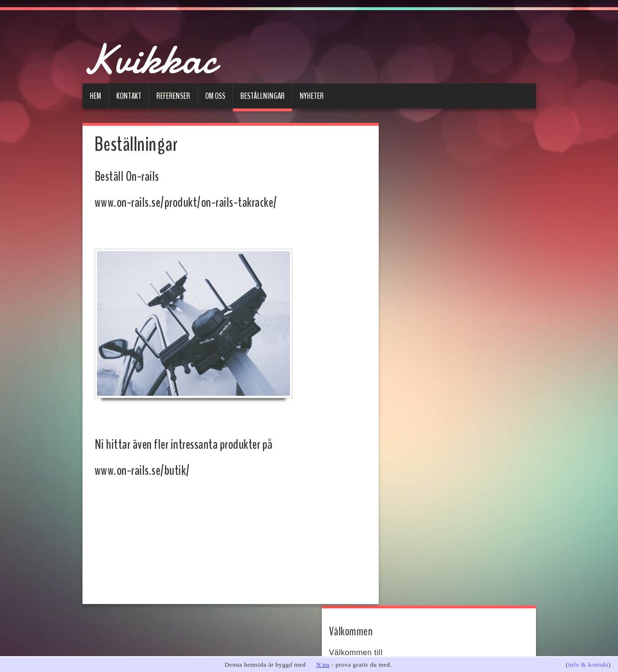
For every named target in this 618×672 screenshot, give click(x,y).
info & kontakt (589, 665)
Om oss (215, 96)
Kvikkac (167, 56)
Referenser (173, 96)
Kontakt (129, 96)
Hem (96, 96)
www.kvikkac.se (421, 191)
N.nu (323, 665)
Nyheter (312, 96)
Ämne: (412, 364)
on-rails (415, 256)
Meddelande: (422, 393)
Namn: (412, 307)
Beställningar (262, 96)
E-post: (413, 336)
